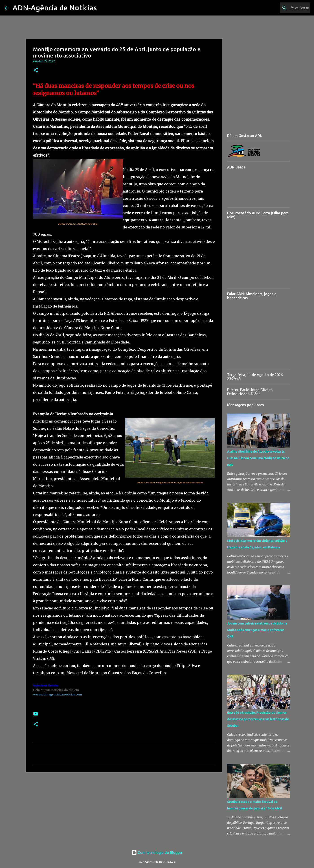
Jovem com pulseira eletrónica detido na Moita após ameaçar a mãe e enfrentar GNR (257, 630)
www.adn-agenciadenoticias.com (57, 694)
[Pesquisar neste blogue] (287, 8)
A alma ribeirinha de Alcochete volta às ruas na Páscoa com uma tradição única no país (258, 458)
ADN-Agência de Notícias (55, 8)
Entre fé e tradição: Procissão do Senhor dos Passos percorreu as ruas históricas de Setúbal (258, 719)
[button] (36, 70)
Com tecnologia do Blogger (157, 852)
